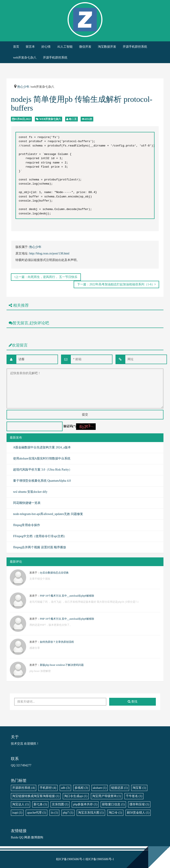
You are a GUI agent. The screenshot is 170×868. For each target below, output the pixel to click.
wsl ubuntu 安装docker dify (30, 492)
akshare (100, 788)
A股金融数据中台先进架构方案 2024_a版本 (42, 447)
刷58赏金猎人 (138, 813)
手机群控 (48, 788)
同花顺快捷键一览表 (27, 503)
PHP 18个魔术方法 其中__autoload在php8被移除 (67, 596)
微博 (34, 837)
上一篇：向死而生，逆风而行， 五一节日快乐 (46, 277)
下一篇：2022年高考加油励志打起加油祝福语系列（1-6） (116, 284)
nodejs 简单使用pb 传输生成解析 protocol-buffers (82, 104)
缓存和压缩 (139, 804)
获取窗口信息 (113, 804)
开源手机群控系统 (135, 47)
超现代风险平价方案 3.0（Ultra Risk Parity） (42, 470)
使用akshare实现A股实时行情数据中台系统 (42, 458)
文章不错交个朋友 (40, 579)
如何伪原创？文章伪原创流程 (57, 642)
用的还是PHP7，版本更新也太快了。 (51, 625)
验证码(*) (70, 426)
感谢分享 (35, 648)
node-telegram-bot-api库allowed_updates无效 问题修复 (48, 514)
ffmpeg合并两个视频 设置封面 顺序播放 (40, 547)
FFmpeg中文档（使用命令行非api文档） (40, 536)
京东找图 (60, 804)
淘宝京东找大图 (91, 813)
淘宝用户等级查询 (107, 796)
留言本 (30, 47)
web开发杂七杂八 (25, 58)
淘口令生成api (76, 796)
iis (54, 813)
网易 (27, 837)
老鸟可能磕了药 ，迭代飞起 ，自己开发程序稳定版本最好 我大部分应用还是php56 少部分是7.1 (84, 602)
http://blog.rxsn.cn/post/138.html (49, 253)
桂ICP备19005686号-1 (70, 859)
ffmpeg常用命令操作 (27, 525)
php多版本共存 (85, 804)
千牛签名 (134, 796)
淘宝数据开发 (107, 47)
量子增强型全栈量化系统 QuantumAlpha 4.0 (42, 481)
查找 (133, 702)
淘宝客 (139, 788)
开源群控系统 (24, 788)
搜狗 (40, 837)
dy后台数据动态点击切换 (54, 573)
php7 (68, 813)
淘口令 (115, 813)
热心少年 (23, 87)
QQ (21, 837)
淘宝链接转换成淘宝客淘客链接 (36, 796)
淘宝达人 (20, 804)
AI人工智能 (65, 47)
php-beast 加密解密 (40, 671)
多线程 (81, 788)
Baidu (14, 837)
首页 (16, 47)
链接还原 (119, 788)
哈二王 (73, 119)
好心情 (46, 47)
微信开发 (85, 47)
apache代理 (37, 813)
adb (65, 788)
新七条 (40, 804)
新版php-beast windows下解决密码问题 (62, 665)
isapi (17, 813)
